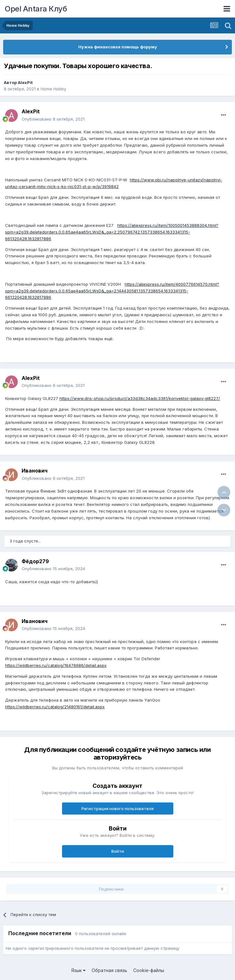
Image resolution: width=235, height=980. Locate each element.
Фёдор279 (35, 561)
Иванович (35, 471)
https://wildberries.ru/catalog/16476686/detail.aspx (56, 665)
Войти (118, 851)
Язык (78, 970)
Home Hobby (53, 89)
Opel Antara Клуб (36, 9)
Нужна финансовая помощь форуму (118, 47)
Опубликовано (53, 119)
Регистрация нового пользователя (117, 808)
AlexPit (25, 82)
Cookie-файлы (149, 970)
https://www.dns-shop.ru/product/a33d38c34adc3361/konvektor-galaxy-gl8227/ (140, 398)
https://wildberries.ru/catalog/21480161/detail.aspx (55, 707)
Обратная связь (109, 970)
